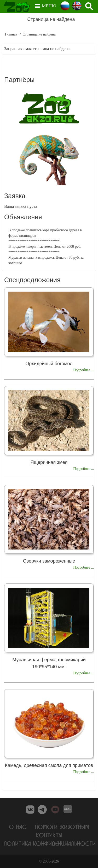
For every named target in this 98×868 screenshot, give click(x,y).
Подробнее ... (83, 370)
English (77, 6)
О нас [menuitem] (18, 827)
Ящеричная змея (49, 462)
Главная (11, 34)
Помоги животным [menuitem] (62, 827)
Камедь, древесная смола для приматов (49, 765)
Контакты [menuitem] (49, 835)
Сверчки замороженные (49, 561)
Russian (65, 6)
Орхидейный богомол (49, 364)
